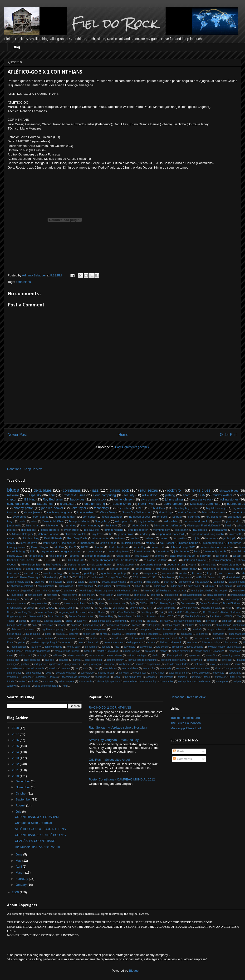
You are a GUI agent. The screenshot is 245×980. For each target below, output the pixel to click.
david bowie (163, 629)
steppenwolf (140, 673)
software (205, 556)
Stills (139, 617)
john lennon (181, 551)
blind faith (227, 621)
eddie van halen (150, 634)
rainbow (110, 664)
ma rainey (70, 525)
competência (75, 629)
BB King (30, 499)
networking (123, 595)
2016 (16, 740)
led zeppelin (222, 591)
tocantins (151, 677)
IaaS (176, 560)
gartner (22, 642)
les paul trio (91, 530)
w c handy (239, 530)
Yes (239, 617)
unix (92, 603)
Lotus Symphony (166, 608)
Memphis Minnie (79, 521)
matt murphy (88, 595)
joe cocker (69, 543)
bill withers (136, 582)
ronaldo (53, 668)
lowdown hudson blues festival (224, 647)
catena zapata (172, 625)
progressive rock (202, 499)
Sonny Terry (102, 521)
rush (85, 668)
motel (10, 655)
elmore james (32, 512)
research (52, 599)
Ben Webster (188, 603)
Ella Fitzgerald (75, 560)
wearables (168, 682)
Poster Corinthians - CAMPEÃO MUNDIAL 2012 (122, 779)
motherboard (25, 655)
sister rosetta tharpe (182, 556)
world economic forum (46, 686)
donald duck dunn (93, 569)
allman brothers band (19, 582)
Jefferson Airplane (195, 560)
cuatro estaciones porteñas (217, 547)
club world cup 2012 (182, 547)
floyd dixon (194, 586)
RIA (161, 612)
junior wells (14, 525)
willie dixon (150, 495)
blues (13, 490)
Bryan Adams (15, 608)
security (129, 495)
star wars (124, 673)
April (19, 867)
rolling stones (229, 499)
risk (84, 599)
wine (34, 521)
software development (136, 599)
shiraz (218, 668)
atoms (70, 582)
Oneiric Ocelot (97, 612)
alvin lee (39, 582)
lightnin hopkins (114, 530)
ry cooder (97, 599)
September (24, 799)
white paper (222, 682)
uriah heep (48, 682)
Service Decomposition (81, 617)
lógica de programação (38, 651)
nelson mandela (75, 655)
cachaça (137, 625)
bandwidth (121, 621)
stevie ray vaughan (59, 512)
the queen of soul (139, 517)
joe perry (36, 647)
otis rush (156, 595)
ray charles (200, 530)
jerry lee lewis (29, 543)
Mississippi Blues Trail (186, 728)
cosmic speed (35, 569)
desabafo (197, 629)
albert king (165, 512)
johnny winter (174, 499)
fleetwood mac (202, 638)
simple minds (234, 668)
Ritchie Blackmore (231, 612)
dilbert (138, 586)
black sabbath (126, 564)
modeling (219, 651)
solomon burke (191, 599)
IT (74, 577)
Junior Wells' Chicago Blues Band (110, 577)
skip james (234, 517)
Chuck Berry (108, 512)
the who (197, 573)
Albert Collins (140, 525)
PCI (112, 612)
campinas (219, 582)
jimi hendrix (234, 521)
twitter (22, 682)
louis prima (17, 595)
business (149, 538)
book (35, 625)
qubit (27, 599)
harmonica (212, 538)
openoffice (212, 655)
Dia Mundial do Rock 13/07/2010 (37, 847)
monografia (235, 651)
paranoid (63, 660)
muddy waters (222, 495)
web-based (205, 682)
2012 (16, 764)
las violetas (146, 647)
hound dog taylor (118, 551)
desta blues (235, 629)
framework (235, 638)
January (22, 885)
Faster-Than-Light (30, 577)
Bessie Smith (122, 504)
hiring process (135, 642)
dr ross (104, 634)
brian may (169, 582)
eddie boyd (160, 586)
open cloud (195, 655)
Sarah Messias (56, 617)
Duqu (42, 608)
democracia (181, 629)
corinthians (23, 282)
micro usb (150, 651)
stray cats (219, 673)
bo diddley (139, 547)
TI (179, 617)
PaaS (73, 547)
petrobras (212, 660)
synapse (27, 677)
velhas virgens (66, 682)
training (196, 677)
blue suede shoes (151, 564)
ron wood (168, 573)
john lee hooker (52, 508)
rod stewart (142, 556)
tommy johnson (17, 547)
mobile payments (181, 651)
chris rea (16, 629)
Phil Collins (124, 508)
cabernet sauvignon (117, 625)
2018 (16, 728)
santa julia (166, 668)
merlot (100, 651)
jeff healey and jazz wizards (171, 591)
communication (46, 586)
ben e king (137, 621)
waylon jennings (149, 682)
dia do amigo (33, 634)
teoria (117, 677)
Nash (10, 612)
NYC (239, 608)
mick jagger (106, 595)
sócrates (41, 677)
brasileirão (47, 625)
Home (123, 435)
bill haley (165, 621)
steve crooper (233, 599)
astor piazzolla (124, 521)
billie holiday (28, 530)
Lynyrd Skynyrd (188, 608)
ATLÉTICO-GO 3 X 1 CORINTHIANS (40, 829)
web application (186, 682)
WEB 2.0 (201, 577)
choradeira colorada (22, 586)
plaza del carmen (216, 595)
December (23, 781)
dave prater (145, 629)
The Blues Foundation (186, 723)
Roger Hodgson (16, 617)
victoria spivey (30, 538)
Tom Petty (215, 617)
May (19, 861)
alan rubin (216, 577)
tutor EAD (236, 677)
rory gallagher (214, 517)
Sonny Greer (125, 617)
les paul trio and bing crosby (206, 534)
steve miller (158, 673)
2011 (16, 770)
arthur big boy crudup (186, 508)
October (22, 793)
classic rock (119, 490)
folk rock (209, 586)
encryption (219, 634)
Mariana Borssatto (211, 608)
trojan (211, 573)
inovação (177, 642)
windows (12, 686)
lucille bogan (189, 569)
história (152, 642)
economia (131, 634)
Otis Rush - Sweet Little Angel (109, 760)
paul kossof (167, 543)
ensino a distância (44, 638)
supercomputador (17, 603)
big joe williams (148, 521)
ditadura (60, 634)
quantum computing (113, 573)
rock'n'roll (175, 490)
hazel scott (67, 642)
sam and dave (130, 668)
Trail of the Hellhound (185, 718)
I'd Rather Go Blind (156, 560)
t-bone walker (85, 512)
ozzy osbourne (32, 660)
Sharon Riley (106, 617)
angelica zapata (53, 621)
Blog (16, 47)
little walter (52, 525)
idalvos (164, 642)
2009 (16, 892)
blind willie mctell (75, 534)
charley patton (24, 508)
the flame (111, 525)
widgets (237, 682)
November (23, 787)
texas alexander (112, 517)
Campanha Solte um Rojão (33, 823)
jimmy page (50, 543)
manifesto (52, 595)
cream (53, 569)
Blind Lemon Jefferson (168, 525)
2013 (16, 758)
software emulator (66, 673)
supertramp (235, 673)
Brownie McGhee (53, 521)
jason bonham (19, 647)
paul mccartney (115, 660)
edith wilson (170, 634)
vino (125, 525)
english (25, 638)
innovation (162, 551)
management (35, 595)
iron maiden (232, 642)
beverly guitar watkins (114, 582)
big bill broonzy (216, 508)
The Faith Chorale (195, 617)
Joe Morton (119, 608)
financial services (159, 638)
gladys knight (50, 642)
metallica (113, 651)
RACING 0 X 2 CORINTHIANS (110, 707)
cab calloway (202, 582)
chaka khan (222, 625)
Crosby (30, 608)
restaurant (225, 664)
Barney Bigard (168, 603)
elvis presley (149, 499)
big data (151, 621)
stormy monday (91, 525)
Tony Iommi (185, 577)
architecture (68, 504)
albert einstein (233, 577)
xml (65, 686)
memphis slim (162, 530)
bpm (193, 564)
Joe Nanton (136, 608)
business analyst (92, 625)
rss (77, 668)
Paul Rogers (147, 612)
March (20, 872)
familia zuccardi (98, 638)
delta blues (43, 490)
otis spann (182, 530)
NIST (229, 608)
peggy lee (196, 660)
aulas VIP (82, 621)
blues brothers (50, 530)
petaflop (74, 556)
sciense (160, 556)
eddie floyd (177, 586)
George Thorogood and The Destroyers (114, 560)
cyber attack (72, 530)
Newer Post (17, 435)
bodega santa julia (17, 625)
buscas (75, 625)
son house (89, 517)
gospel (217, 521)
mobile (164, 651)
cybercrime (20, 517)
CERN (47, 560)
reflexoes (200, 664)
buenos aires (236, 504)
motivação (42, 655)
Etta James (45, 504)
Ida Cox (59, 547)
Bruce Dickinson (232, 603)
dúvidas (117, 634)
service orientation (200, 668)
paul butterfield (94, 660)
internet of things (211, 642)
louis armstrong (94, 504)
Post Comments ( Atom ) (132, 447)
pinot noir (227, 660)
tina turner (234, 543)
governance (95, 551)
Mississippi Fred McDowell (203, 525)
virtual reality (86, 682)
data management (96, 629)
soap (49, 673)
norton (130, 655)
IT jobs (83, 577)
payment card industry (174, 660)
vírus (101, 603)
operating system (232, 655)
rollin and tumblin (66, 517)
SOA (201, 495)
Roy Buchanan (53, 499)
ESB (58, 560)
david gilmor (104, 586)
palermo (49, 660)
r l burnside (194, 517)
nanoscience (36, 556)
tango (11, 521)
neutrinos (73, 573)
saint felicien (110, 668)
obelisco (157, 655)
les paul (177, 517)
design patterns (215, 629)
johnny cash (73, 647)
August (21, 805)
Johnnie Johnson (49, 534)
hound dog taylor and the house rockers (117, 591)
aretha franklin (187, 512)
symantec (12, 677)
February (22, 879)
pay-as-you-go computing (142, 660)
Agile (132, 603)
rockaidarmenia (36, 668)
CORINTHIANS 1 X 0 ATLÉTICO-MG (40, 835)
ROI (170, 612)
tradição (182, 677)
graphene (69, 591)
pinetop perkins (189, 543)
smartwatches (34, 673)
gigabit (27, 591)
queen (38, 599)
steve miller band (178, 673)
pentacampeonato (192, 595)
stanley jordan (106, 673)
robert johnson (173, 504)
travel (207, 677)
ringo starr (151, 573)
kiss (117, 647)
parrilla (77, 660)
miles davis (31, 573)
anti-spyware (56, 582)
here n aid (94, 642)
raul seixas (149, 490)
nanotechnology (53, 573)
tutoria (11, 682)
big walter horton (102, 564)
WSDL (229, 617)
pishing (170, 495)
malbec (150, 543)
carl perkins (180, 538)
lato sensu (162, 647)
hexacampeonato (113, 642)
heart (81, 642)
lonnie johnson (124, 499)
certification (205, 625)
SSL (155, 577)
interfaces (192, 642)
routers (66, 668)
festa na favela (137, 638)
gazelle (34, 642)
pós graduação (93, 664)
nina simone (56, 556)
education (186, 634)
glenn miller (41, 591)
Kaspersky (34, 495)
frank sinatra (226, 586)
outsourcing (171, 595)
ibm (111, 534)
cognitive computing (52, 629)
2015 (16, 746)
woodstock (99, 499)
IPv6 (66, 577)
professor (56, 664)
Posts (179, 751)
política (25, 664)
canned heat (209, 564)
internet (148, 591)
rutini (96, 668)
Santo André (36, 617)
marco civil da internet (67, 651)
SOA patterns (140, 577)
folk (32, 551)
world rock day (117, 603)
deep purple (69, 569)
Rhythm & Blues (74, 495)
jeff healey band (166, 569)
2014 (16, 752)
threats (56, 603)
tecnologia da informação (76, 677)
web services (227, 573)
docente (74, 634)
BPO (153, 603)
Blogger (134, 971)
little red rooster (138, 530)
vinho (23, 521)
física (10, 642)
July (19, 812)
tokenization (167, 677)
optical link (13, 660)
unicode (34, 682)
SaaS (228, 525)
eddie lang (18, 551)
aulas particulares (101, 621)
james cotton (143, 569)
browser (62, 625)
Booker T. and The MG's (22, 560)
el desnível (202, 634)
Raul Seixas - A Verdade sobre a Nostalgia (118, 727)
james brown (126, 534)
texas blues (201, 490)
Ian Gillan (85, 608)
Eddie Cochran (67, 608)
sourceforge (87, 673)
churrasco (31, 629)
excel (82, 638)
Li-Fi (150, 608)
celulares (190, 625)
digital (48, 634)
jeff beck (162, 517)
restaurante (123, 556)
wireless (25, 686)
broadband (185, 582)
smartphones (14, 673)
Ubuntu (98, 547)
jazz (95, 490)
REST (85, 547)
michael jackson (131, 651)
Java (106, 608)
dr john (196, 538)
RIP (140, 508)
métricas (57, 655)
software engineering (165, 599)
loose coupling (195, 647)
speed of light (212, 599)
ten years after (39, 603)
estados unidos (66, 638)
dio (148, 586)
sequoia (180, 668)
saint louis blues (18, 504)
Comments (182, 759)
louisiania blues (131, 543)
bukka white (170, 521)
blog (239, 621)
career (164, 538)
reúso (238, 664)
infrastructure (142, 551)
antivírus (120, 538)
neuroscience (96, 655)
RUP (179, 612)
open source (41, 517)
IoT (97, 608)
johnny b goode (54, 647)
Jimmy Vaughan (221, 560)
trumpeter (220, 677)
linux (197, 551)
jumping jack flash (201, 591)
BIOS (143, 603)
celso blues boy (231, 564)
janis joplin (230, 538)
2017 (16, 734)
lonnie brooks (108, 543)
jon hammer (91, 647)
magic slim (209, 569)
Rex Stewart (210, 612)
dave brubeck (85, 586)
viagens (12, 538)
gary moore (47, 551)
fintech (177, 638)
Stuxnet (150, 617)
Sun (162, 617)
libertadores (87, 543)
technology (101, 508)
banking (93, 582)
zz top (237, 556)
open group (140, 595)
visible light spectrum (108, 682)
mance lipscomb (216, 551)
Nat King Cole (25, 612)
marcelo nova (69, 595)
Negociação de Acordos (72, 612)
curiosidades (66, 586)
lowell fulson (14, 651)
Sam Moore (168, 577)
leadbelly (145, 534)
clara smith (14, 569)
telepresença (102, 677)
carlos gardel (153, 625)
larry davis (129, 647)
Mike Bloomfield (31, 564)
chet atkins (239, 625)
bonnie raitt (157, 547)
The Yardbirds (54, 564)
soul (52, 495)
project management (98, 556)
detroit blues (14, 634)
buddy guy (77, 499)
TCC (171, 617)
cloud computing (104, 495)
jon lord (106, 647)
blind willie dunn (118, 547)
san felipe (113, 599)
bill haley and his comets (188, 621)
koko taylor (78, 508)
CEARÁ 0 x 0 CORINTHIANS (35, 841)
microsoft (235, 534)
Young (11, 621)
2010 (16, 776)
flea (187, 638)
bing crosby (153, 582)
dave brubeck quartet (123, 629)
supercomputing (213, 543)
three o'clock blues (74, 603)
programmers (73, 664)
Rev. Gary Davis (77, 538)
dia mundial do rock (195, 521)
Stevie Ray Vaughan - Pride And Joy (114, 740)
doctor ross (89, 634)
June (20, 854)
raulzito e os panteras (148, 664)
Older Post (229, 435)
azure (81, 582)
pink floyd (90, 573)
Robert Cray (157, 508)
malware (13, 495)
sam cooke (149, 668)
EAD (52, 608)
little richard (33, 525)
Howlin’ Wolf (147, 504)
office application (175, 655)
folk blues (220, 638)
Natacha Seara (46, 612)
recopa (135, 573)
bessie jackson (77, 564)
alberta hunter (101, 538)
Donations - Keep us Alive (25, 469)
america (35, 621)
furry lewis (97, 534)
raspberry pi (125, 664)
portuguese (40, 664)
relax (212, 664)
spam (187, 495)
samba (183, 573)
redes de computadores (177, 664)
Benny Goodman (209, 603)
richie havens (69, 599)
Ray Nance (192, 612)
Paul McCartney (127, 612)
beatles (134, 538)
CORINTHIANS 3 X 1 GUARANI (37, 817)
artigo (69, 621)
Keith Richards (53, 538)
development (123, 586)
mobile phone (203, 651)
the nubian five (133, 677)
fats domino (118, 638)
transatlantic (220, 530)
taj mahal (222, 556)
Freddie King (51, 577)
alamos (23, 621)
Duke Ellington (40, 547)
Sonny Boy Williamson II (137, 512)
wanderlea (130, 682)
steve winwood (200, 673)
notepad (143, 655)
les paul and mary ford (170, 534)
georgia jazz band (71, 551)
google (56, 591)
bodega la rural (176, 564)
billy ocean (211, 621)
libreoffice (177, 647)
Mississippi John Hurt (205, 504)
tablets (54, 677)
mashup (88, 651)
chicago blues (229, 491)
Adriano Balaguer (22, 534)
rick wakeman (15, 668)
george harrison (120, 569)
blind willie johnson (214, 512)
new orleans (115, 655)
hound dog (85, 591)
